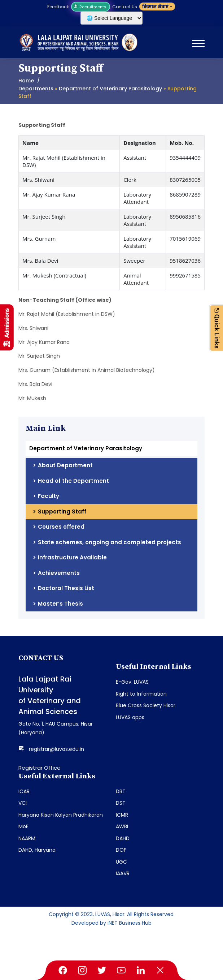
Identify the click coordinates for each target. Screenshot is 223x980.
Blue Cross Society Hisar (146, 705)
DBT (121, 791)
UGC (121, 862)
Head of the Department (73, 481)
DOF (121, 850)
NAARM (27, 838)
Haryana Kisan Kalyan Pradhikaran (61, 815)
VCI (23, 803)
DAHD (123, 838)
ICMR (122, 815)
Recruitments (91, 7)
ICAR (24, 791)
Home (26, 81)
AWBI (122, 826)
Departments (36, 89)
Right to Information (141, 694)
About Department (65, 465)
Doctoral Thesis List (66, 588)
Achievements (59, 573)
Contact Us (125, 7)
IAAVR (123, 873)
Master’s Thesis (60, 604)
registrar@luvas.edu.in (56, 749)
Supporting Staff (62, 512)
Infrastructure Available (72, 557)
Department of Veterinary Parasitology (110, 89)
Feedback (58, 7)
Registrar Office (40, 768)
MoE (23, 826)
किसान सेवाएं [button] (155, 7)
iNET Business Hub (130, 923)
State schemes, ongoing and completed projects (110, 542)
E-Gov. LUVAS (132, 682)
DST (121, 803)
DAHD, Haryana (37, 850)
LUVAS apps (130, 717)
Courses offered (61, 527)
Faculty (49, 496)
